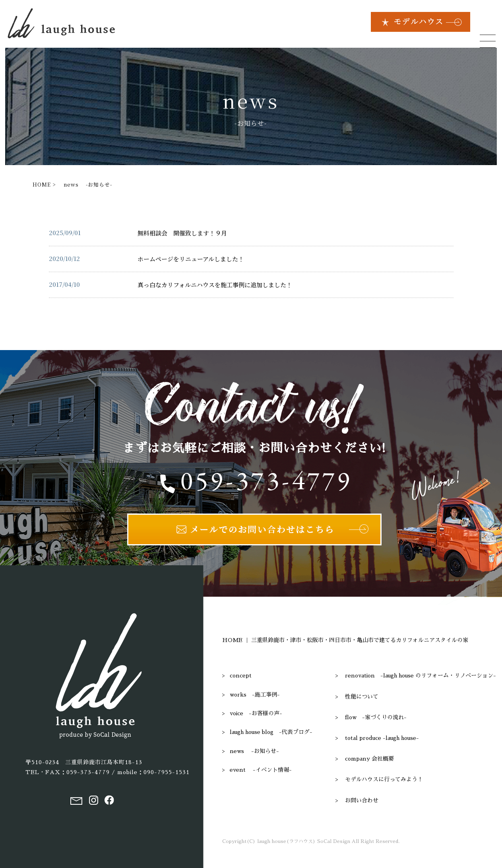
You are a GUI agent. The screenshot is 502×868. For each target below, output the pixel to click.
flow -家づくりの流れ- (376, 717)
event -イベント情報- (261, 770)
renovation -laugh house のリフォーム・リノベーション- (421, 675)
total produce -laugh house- (382, 738)
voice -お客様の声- (256, 713)
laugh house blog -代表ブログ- (271, 732)
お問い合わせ (362, 800)
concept (241, 675)
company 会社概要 (369, 759)
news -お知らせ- (254, 751)
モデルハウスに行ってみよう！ (384, 779)
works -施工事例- (255, 695)
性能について (362, 697)
